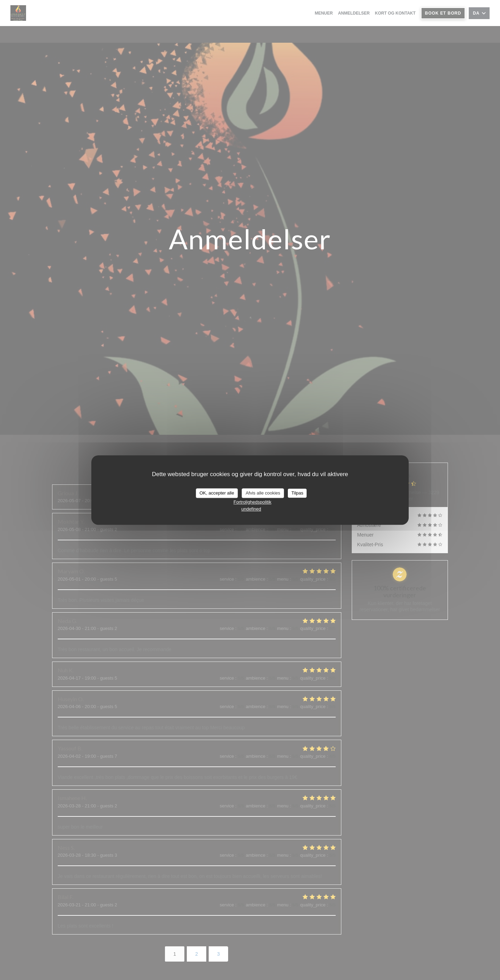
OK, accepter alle (217, 493)
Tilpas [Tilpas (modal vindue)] (297, 493)
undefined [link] (251, 509)
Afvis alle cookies (263, 493)
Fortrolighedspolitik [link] (252, 502)
